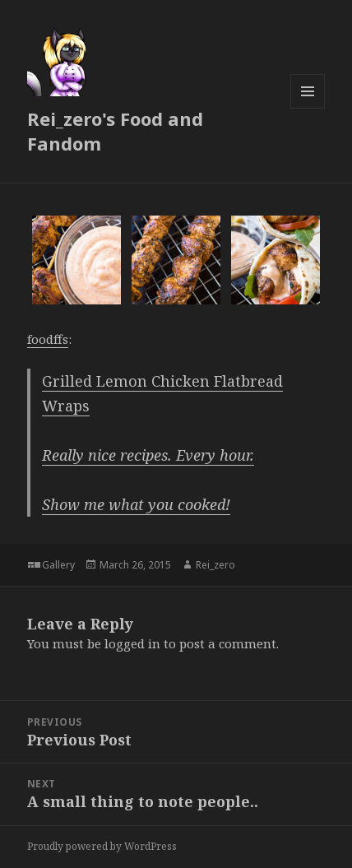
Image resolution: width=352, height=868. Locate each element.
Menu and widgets (308, 108)
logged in (132, 643)
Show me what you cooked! (136, 504)
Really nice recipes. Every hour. (148, 455)
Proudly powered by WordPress (102, 846)
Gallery (58, 565)
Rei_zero (215, 565)
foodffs (48, 339)
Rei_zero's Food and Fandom (115, 131)
